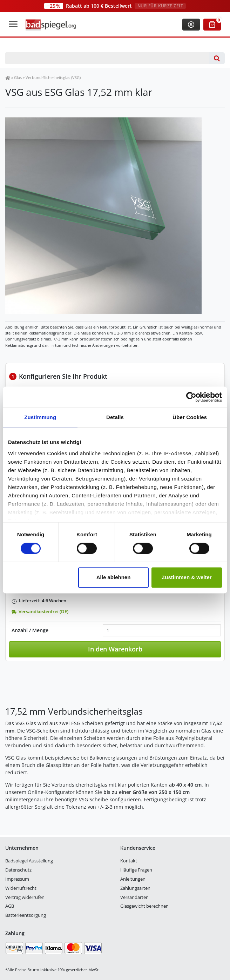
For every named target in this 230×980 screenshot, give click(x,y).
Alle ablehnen (114, 578)
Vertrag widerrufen (25, 897)
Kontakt (129, 861)
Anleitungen (133, 879)
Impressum (17, 879)
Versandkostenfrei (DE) (40, 612)
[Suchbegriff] (107, 58)
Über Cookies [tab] (190, 417)
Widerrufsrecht (21, 888)
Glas (18, 77)
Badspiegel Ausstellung (29, 861)
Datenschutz (18, 870)
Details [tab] (115, 417)
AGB (10, 906)
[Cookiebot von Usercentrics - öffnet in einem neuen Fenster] (191, 397)
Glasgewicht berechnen (144, 906)
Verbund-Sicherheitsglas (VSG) (53, 77)
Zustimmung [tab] (40, 417)
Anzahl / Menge (30, 630)
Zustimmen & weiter (187, 578)
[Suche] (217, 58)
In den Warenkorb (115, 649)
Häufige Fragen (136, 870)
